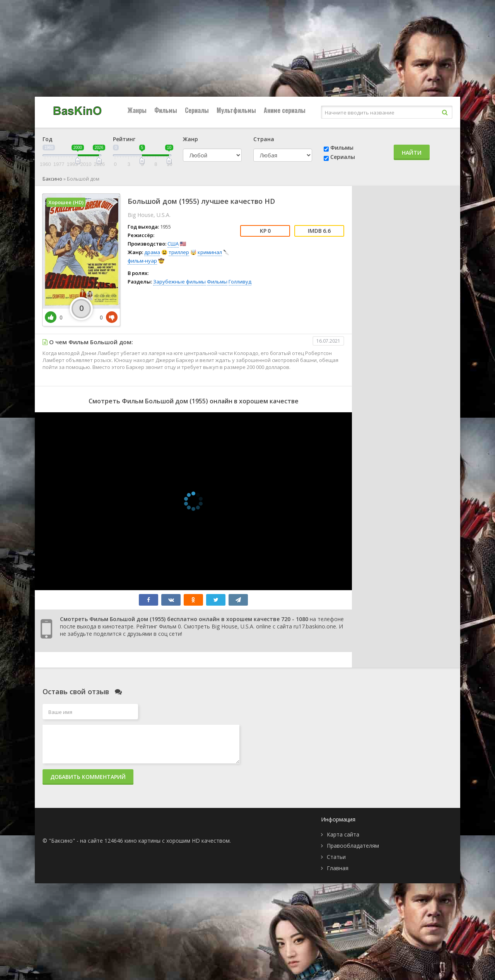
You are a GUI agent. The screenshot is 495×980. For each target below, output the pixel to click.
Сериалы (197, 110)
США (173, 244)
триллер (179, 252)
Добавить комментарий (88, 777)
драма (152, 252)
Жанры (137, 110)
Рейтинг (124, 139)
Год (48, 139)
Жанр (190, 139)
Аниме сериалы (285, 110)
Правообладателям (353, 846)
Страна (264, 139)
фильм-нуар (142, 261)
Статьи (336, 857)
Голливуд (240, 282)
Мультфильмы (236, 110)
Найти (412, 153)
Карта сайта (343, 834)
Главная (338, 868)
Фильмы (166, 110)
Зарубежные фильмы (179, 282)
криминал (210, 252)
